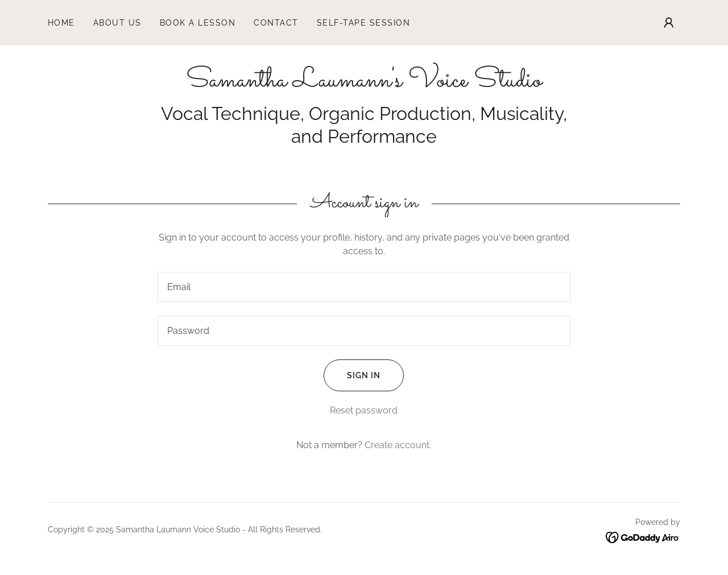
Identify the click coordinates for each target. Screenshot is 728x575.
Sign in (352, 375)
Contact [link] (276, 23)
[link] (364, 83)
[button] (669, 23)
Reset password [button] (364, 410)
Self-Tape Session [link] (363, 23)
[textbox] (364, 287)
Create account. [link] (398, 445)
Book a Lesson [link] (198, 23)
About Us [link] (117, 23)
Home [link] (61, 23)
